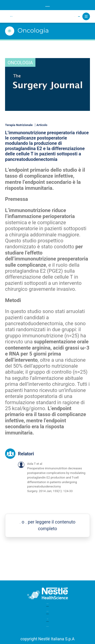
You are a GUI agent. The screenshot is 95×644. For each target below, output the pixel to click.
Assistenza (47, 614)
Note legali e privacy (47, 624)
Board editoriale (47, 603)
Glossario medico (47, 593)
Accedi (46, 16)
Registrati (66, 16)
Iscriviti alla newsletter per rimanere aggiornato (48, 5)
